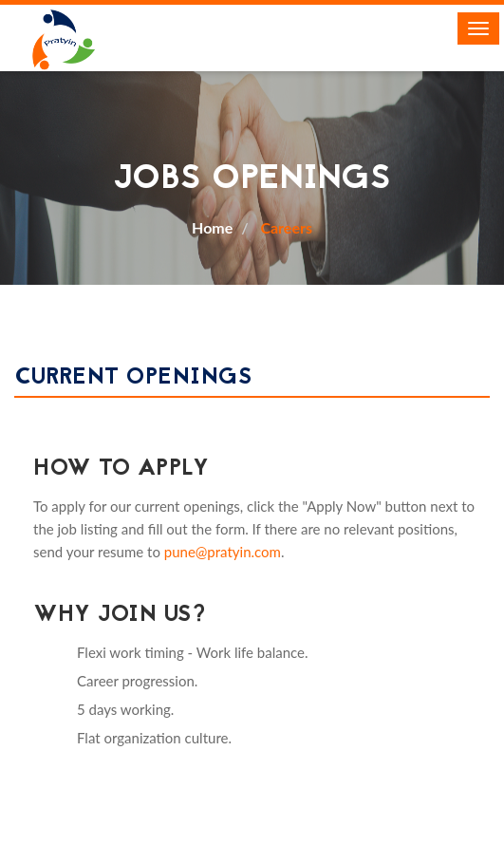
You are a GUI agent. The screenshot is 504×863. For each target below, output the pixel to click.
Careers (285, 227)
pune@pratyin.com (223, 552)
